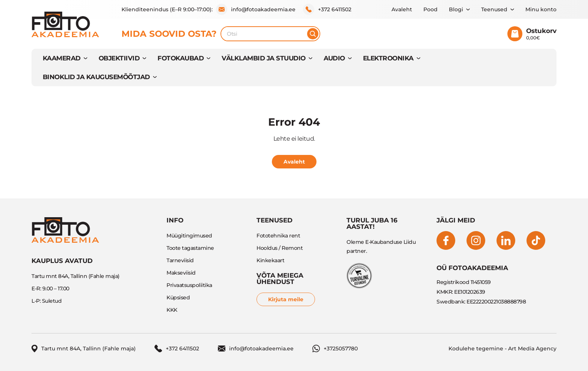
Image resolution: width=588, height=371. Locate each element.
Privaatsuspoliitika (189, 285)
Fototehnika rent (278, 236)
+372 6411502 (327, 9)
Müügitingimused (189, 236)
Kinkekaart (270, 260)
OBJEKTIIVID (119, 58)
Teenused (494, 9)
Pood (430, 9)
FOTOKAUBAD (181, 58)
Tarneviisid (180, 260)
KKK (172, 310)
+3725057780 (335, 348)
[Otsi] (313, 34)
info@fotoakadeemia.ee (256, 9)
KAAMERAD (62, 58)
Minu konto (541, 9)
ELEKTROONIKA (388, 58)
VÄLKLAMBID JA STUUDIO (263, 58)
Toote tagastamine (190, 248)
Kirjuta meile (286, 299)
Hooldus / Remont (280, 248)
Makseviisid (181, 273)
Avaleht (402, 9)
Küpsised (178, 297)
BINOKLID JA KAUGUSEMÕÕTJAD (96, 77)
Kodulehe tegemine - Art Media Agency (502, 348)
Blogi (456, 9)
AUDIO (334, 58)
